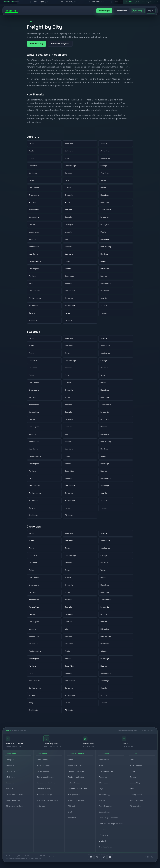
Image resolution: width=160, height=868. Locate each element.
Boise (31, 158)
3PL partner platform (14, 806)
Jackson (68, 210)
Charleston (105, 158)
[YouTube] (110, 857)
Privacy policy (135, 806)
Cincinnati (33, 173)
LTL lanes (103, 829)
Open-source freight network (111, 824)
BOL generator (74, 795)
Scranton (69, 298)
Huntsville (105, 202)
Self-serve (10, 765)
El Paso (68, 188)
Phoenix (68, 269)
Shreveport (34, 306)
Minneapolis (34, 247)
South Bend (70, 306)
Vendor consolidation (46, 783)
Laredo (32, 224)
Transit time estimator (77, 800)
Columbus (105, 173)
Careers (133, 777)
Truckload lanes (105, 847)
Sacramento (106, 283)
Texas (67, 313)
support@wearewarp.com (127, 731)
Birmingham (105, 151)
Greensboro (34, 195)
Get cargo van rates (76, 771)
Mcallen (104, 232)
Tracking (138, 11)
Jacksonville (106, 210)
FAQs (101, 789)
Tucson (104, 313)
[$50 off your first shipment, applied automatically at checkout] (141, 2)
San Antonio (70, 291)
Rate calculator (74, 783)
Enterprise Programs (60, 44)
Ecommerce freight (45, 795)
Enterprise (10, 760)
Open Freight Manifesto (108, 818)
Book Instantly (36, 44)
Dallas (31, 180)
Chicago (104, 166)
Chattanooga (70, 166)
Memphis (33, 239)
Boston (68, 158)
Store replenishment (45, 777)
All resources (104, 760)
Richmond (69, 283)
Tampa (32, 313)
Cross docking (43, 771)
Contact (133, 771)
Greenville (69, 195)
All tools (71, 760)
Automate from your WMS (47, 800)
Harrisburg (105, 195)
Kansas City (34, 217)
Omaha (68, 261)
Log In (151, 11)
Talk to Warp (121, 11)
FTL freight (10, 771)
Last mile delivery (44, 789)
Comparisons (104, 812)
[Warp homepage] (11, 11)
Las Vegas (69, 224)
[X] (97, 857)
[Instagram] (104, 857)
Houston (68, 202)
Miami (67, 239)
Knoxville (68, 217)
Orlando (104, 261)
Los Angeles (34, 232)
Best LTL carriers (106, 806)
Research (103, 777)
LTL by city (103, 835)
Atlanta (104, 144)
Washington (34, 320)
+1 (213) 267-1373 (147, 731)
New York (69, 254)
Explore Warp (135, 783)
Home (132, 760)
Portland (32, 276)
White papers (104, 783)
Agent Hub (72, 818)
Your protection (136, 800)
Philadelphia (34, 269)
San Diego (105, 291)
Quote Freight (104, 11)
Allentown (69, 144)
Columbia (68, 173)
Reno (31, 283)
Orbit (70, 812)
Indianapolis (34, 210)
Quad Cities (70, 276)
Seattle (104, 298)
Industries (41, 806)
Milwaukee (105, 239)
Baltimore (69, 151)
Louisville (69, 232)
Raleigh (104, 276)
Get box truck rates (76, 777)
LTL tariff (102, 841)
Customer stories (106, 771)
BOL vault (72, 806)
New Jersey (106, 247)
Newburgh (105, 254)
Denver (104, 180)
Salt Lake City (35, 291)
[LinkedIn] (91, 857)
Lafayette (105, 217)
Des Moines (34, 188)
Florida (103, 188)
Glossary (102, 800)
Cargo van (10, 783)
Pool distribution (44, 765)
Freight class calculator (77, 789)
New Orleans (34, 254)
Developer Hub (136, 795)
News (132, 789)
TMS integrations (13, 800)
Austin (32, 151)
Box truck (10, 789)
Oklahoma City (35, 261)
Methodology (105, 795)
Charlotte (33, 166)
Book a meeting (136, 765)
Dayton (68, 180)
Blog (101, 765)
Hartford (33, 202)
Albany (32, 144)
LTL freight (10, 777)
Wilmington (69, 320)
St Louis (104, 306)
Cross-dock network (14, 795)
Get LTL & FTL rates (76, 765)
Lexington (105, 224)
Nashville (68, 247)
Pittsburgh (105, 269)
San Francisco (35, 298)
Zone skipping (43, 760)
